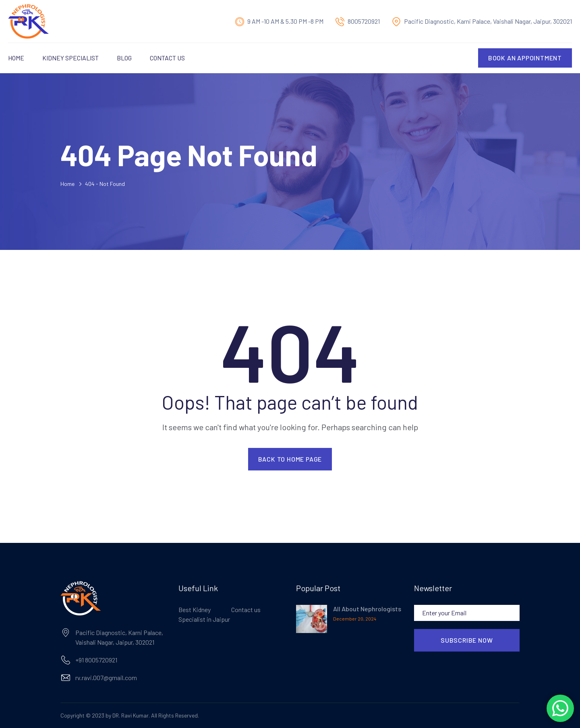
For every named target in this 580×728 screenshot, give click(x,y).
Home (16, 58)
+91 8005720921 (96, 660)
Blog (124, 58)
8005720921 (364, 21)
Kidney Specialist (70, 58)
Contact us (167, 58)
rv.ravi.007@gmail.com (106, 677)
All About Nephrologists (367, 609)
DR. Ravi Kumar (130, 715)
